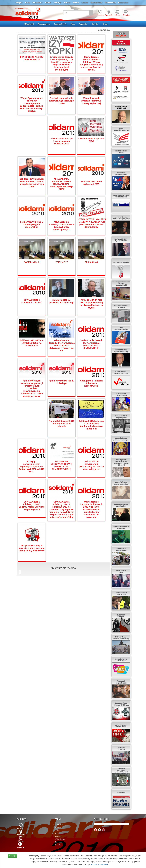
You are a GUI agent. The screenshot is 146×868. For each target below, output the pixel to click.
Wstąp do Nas (60, 839)
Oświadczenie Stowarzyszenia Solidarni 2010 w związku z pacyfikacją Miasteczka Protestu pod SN (91, 63)
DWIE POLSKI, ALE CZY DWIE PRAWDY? (32, 58)
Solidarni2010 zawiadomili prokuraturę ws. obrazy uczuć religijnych (91, 465)
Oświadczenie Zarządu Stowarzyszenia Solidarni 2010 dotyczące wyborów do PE (61, 344)
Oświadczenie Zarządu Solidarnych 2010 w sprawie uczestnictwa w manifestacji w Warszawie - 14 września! (91, 509)
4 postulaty (59, 824)
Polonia (76, 3)
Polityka (19, 3)
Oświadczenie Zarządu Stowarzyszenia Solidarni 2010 (61, 141)
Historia (67, 3)
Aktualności (29, 24)
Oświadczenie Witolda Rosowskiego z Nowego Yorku (62, 101)
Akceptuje (12, 856)
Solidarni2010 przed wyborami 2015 (91, 183)
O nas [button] (106, 24)
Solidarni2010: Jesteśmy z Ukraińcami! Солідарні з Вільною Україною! (91, 423)
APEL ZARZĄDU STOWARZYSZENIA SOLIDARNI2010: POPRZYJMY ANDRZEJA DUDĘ (62, 184)
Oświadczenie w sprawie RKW (91, 140)
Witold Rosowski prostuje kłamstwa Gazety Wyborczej (91, 101)
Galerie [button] (95, 24)
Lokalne (85, 3)
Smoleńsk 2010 (60, 24)
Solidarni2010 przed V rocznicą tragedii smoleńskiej (32, 224)
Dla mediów (103, 30)
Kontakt (58, 845)
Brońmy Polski (96, 3)
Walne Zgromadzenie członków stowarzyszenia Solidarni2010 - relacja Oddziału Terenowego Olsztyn (32, 104)
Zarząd (58, 833)
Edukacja (57, 3)
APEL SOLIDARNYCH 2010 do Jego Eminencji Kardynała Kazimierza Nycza (91, 304)
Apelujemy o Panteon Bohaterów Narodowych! (91, 383)
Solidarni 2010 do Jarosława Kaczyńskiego (62, 301)
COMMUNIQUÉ (32, 262)
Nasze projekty (44, 24)
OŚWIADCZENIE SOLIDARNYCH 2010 (32, 301)
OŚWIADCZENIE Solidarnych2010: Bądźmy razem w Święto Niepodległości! (32, 505)
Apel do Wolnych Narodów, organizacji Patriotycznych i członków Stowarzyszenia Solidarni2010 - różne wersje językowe (32, 388)
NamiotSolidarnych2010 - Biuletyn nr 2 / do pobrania (62, 423)
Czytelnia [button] (83, 24)
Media (27, 3)
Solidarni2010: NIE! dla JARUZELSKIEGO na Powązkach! (32, 343)
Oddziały (58, 836)
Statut (57, 830)
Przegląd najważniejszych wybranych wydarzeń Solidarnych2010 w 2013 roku (32, 466)
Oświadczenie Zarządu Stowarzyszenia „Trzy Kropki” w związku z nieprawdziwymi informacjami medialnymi (61, 63)
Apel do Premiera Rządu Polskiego (62, 382)
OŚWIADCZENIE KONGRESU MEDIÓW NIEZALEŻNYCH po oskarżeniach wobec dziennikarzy (91, 223)
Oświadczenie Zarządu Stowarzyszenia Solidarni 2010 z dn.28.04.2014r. (91, 344)
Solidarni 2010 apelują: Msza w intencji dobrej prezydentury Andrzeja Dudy (32, 183)
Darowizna (59, 842)
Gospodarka (37, 3)
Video (73, 24)
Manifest (58, 827)
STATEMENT (62, 262)
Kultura (48, 3)
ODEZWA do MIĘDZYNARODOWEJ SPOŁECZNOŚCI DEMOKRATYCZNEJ (61, 465)
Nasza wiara (123, 3)
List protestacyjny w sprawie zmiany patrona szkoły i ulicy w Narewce (32, 548)
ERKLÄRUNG (91, 262)
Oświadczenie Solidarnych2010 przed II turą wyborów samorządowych (61, 225)
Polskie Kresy (110, 3)
